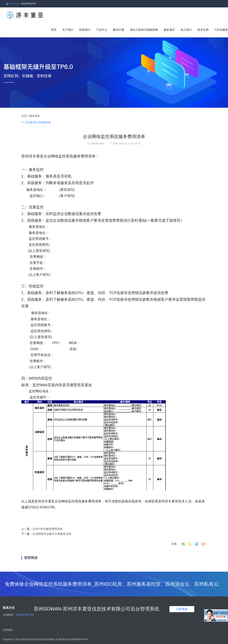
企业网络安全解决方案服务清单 (52, 534)
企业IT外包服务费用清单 (48, 529)
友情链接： (9, 630)
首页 (54, 30)
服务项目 (35, 116)
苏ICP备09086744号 (78, 639)
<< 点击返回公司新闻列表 (36, 122)
